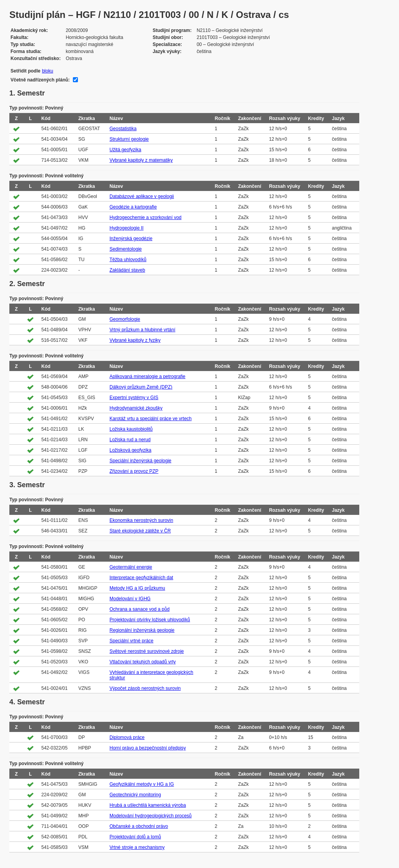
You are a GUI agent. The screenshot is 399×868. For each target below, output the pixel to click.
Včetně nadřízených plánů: (40, 80)
